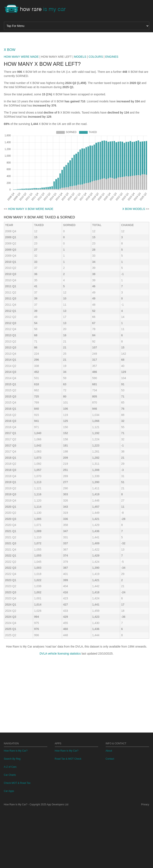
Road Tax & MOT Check (68, 817)
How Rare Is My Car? (16, 809)
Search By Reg (12, 817)
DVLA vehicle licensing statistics (60, 711)
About (109, 809)
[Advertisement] (77, 67)
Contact (110, 817)
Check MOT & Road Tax (17, 841)
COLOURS (96, 115)
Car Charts (10, 833)
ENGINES (112, 115)
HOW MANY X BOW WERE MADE (31, 267)
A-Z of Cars (10, 825)
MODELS (80, 115)
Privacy (145, 862)
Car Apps (9, 849)
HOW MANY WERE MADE (21, 115)
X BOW (10, 108)
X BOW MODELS (134, 267)
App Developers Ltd (57, 862)
